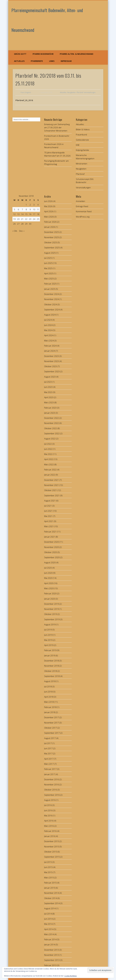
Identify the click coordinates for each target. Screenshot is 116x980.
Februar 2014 (50, 939)
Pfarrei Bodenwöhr (43, 54)
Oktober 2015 (51, 852)
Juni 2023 (48, 387)
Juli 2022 (48, 444)
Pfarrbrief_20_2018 (24, 100)
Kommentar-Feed (84, 211)
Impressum (66, 61)
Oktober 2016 (51, 790)
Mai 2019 (48, 640)
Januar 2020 (50, 599)
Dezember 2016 (52, 779)
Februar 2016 (50, 831)
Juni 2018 (48, 692)
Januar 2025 (50, 289)
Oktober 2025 (51, 242)
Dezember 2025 (52, 232)
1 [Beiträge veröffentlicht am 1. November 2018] (26, 205)
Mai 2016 (48, 816)
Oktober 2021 (51, 490)
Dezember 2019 (52, 604)
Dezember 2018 (52, 661)
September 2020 (52, 557)
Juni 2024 (48, 325)
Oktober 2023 (51, 366)
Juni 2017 (48, 748)
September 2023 (52, 371)
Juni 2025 (48, 263)
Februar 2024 (50, 346)
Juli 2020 (48, 568)
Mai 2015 (48, 872)
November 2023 (52, 361)
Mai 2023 (48, 392)
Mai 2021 (48, 516)
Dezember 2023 (52, 356)
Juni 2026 (48, 201)
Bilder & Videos (83, 129)
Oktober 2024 (51, 304)
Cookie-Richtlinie (71, 976)
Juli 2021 (48, 506)
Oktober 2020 (51, 552)
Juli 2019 (48, 630)
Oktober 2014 (51, 898)
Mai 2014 (48, 924)
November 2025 (52, 237)
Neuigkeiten (71, 92)
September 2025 (52, 248)
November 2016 (52, 784)
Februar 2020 (50, 593)
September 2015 (52, 857)
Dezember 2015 (52, 841)
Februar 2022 (50, 470)
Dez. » (22, 231)
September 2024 (52, 310)
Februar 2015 (50, 883)
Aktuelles (19, 61)
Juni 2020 (48, 573)
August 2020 (50, 562)
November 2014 (52, 893)
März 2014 (49, 934)
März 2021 (49, 526)
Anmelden (80, 201)
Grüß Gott (20, 54)
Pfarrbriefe (37, 61)
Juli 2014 (48, 914)
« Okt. (15, 231)
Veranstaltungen (90, 92)
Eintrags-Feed (82, 206)
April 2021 (49, 521)
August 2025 (50, 253)
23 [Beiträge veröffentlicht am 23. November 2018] (30, 219)
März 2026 (49, 217)
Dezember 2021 (52, 480)
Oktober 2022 (51, 428)
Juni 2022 (48, 449)
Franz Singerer (26, 92)
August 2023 (50, 377)
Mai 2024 (48, 330)
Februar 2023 (50, 408)
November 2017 (52, 723)
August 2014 (50, 908)
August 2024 (50, 315)
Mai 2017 (48, 753)
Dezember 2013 (52, 950)
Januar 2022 (50, 475)
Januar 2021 (50, 537)
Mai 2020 (48, 578)
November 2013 (52, 955)
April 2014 (49, 929)
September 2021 (52, 495)
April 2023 (49, 397)
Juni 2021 (48, 511)
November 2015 (52, 847)
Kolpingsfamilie (82, 150)
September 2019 (52, 619)
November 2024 (52, 299)
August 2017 (50, 738)
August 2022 (50, 439)
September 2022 (52, 433)
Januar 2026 (50, 227)
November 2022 (52, 423)
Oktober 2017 (51, 728)
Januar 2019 (50, 655)
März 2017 (49, 764)
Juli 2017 (48, 743)
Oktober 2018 (51, 671)
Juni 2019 (48, 635)
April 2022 (49, 459)
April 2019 (49, 645)
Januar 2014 (50, 945)
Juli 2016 (48, 805)
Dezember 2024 (52, 294)
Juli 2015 (48, 862)
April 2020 (49, 583)
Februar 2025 (50, 284)
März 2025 (49, 279)
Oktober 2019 (51, 614)
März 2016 (49, 826)
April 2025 (49, 273)
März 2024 (49, 341)
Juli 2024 (48, 320)
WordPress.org (83, 217)
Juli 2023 (48, 382)
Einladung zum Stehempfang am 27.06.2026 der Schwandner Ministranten (57, 128)
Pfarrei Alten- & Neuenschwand (77, 54)
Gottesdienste (82, 140)
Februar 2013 (50, 965)
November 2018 (52, 666)
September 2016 (52, 795)
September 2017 (52, 733)
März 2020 (49, 588)
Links (52, 61)
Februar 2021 (50, 532)
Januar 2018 (50, 712)
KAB (78, 145)
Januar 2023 (50, 413)
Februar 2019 (50, 650)
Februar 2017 (50, 769)
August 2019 (50, 624)
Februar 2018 (50, 707)
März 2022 (49, 464)
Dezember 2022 (52, 418)
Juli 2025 (48, 258)
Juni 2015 (48, 867)
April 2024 (49, 335)
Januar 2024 (50, 351)
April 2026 (49, 211)
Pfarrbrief (80, 92)
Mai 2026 (48, 206)
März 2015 (49, 878)
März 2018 (49, 702)
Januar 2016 (50, 836)
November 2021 (52, 485)
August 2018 (50, 681)
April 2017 (49, 759)
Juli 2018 (48, 686)
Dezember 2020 (52, 542)
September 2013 (52, 960)
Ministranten (82, 164)
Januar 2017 (50, 774)
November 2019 (52, 609)
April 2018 (49, 697)
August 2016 (50, 800)
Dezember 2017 (52, 717)
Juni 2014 (48, 919)
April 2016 (49, 821)
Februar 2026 (50, 222)
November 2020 (52, 547)
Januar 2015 (50, 888)
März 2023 (49, 402)
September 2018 (52, 676)
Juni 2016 (48, 810)
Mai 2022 (48, 454)
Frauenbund (81, 135)
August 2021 (50, 501)
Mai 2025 (48, 268)
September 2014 (52, 903)
